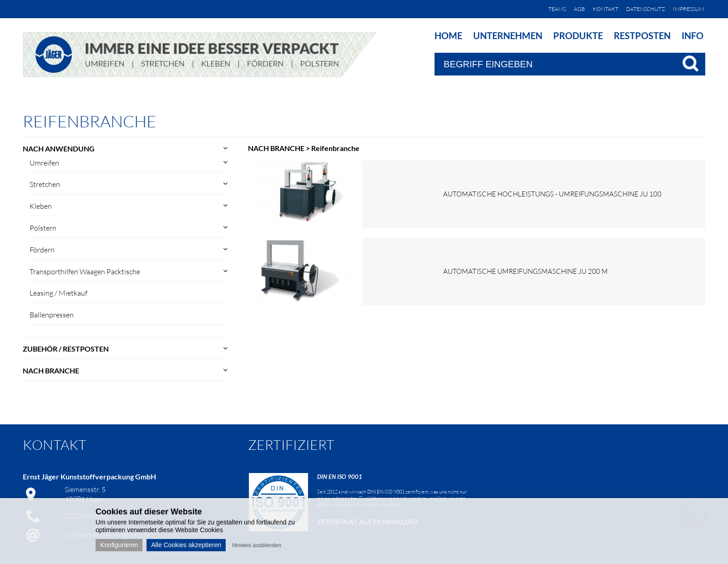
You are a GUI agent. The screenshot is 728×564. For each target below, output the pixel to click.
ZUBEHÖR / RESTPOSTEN (66, 349)
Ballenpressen (52, 315)
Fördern (42, 250)
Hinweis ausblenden (256, 545)
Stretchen (45, 184)
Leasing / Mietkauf (58, 293)
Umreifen (44, 163)
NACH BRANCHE (51, 370)
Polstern (43, 228)
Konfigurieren (119, 545)
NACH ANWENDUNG (59, 149)
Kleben (41, 206)
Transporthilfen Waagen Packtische (85, 272)
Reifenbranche (335, 148)
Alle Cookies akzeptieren (186, 545)
